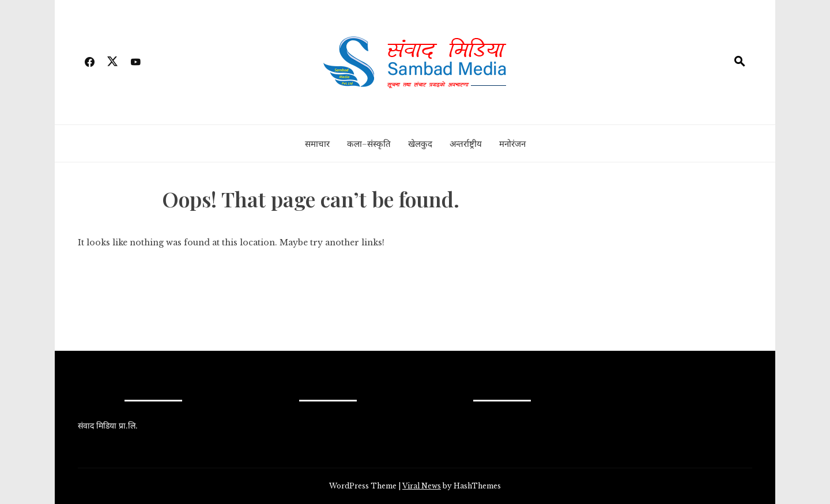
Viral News (422, 486)
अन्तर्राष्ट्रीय (466, 143)
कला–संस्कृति (369, 143)
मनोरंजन (512, 143)
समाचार (317, 143)
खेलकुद (420, 143)
